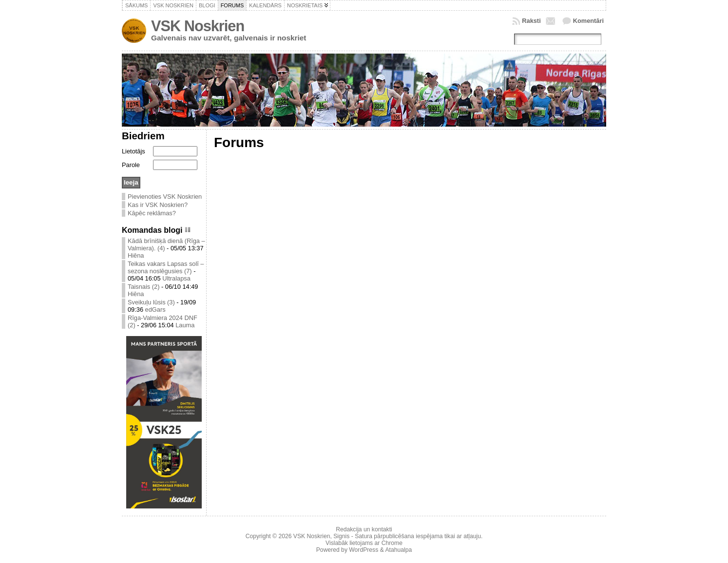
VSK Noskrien (198, 26)
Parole (131, 165)
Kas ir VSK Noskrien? (158, 205)
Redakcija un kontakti (364, 529)
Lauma (185, 325)
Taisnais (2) (144, 287)
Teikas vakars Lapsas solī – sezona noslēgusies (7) (166, 267)
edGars (155, 310)
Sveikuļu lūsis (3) (151, 302)
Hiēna (136, 255)
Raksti (531, 21)
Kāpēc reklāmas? (152, 213)
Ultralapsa (176, 278)
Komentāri (588, 21)
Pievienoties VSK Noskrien (165, 197)
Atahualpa (398, 550)
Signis (341, 536)
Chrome (392, 543)
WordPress (364, 550)
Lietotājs (134, 151)
